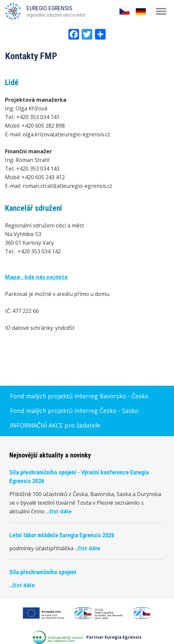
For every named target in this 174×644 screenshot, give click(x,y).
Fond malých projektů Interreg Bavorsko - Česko (79, 396)
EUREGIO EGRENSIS (49, 8)
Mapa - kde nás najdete (36, 277)
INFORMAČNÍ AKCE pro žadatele (55, 425)
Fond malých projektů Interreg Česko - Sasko (74, 411)
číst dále (60, 511)
